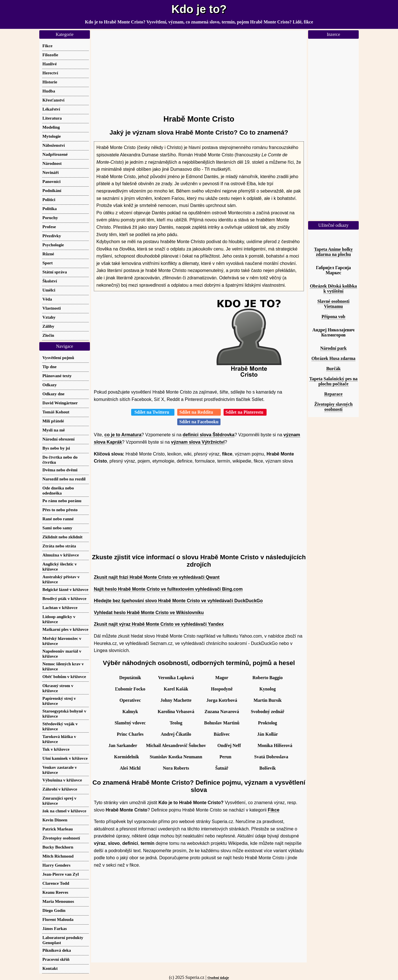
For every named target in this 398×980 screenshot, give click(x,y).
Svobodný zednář (268, 712)
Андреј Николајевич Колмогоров (333, 332)
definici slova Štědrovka (208, 435)
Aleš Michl (130, 768)
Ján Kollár (268, 734)
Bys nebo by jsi (56, 448)
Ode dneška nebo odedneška (58, 490)
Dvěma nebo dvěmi (60, 470)
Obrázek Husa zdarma (334, 358)
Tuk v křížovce (56, 749)
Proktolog (268, 723)
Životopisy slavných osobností (334, 407)
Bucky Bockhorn (58, 847)
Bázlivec (222, 734)
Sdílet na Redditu (199, 412)
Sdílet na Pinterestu (245, 412)
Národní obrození (59, 439)
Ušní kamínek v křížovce (65, 758)
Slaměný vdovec (130, 723)
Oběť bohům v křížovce (64, 676)
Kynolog (268, 689)
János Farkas (55, 928)
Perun (226, 757)
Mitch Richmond (58, 856)
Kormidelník (127, 757)
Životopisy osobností (61, 838)
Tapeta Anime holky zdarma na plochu (333, 252)
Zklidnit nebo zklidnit (62, 537)
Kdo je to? (199, 9)
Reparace (333, 394)
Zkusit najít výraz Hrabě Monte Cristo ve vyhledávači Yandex (159, 624)
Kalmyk (130, 712)
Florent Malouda (58, 919)
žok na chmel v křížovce (64, 811)
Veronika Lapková (176, 678)
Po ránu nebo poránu (62, 501)
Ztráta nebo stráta (59, 546)
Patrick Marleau (58, 829)
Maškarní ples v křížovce (65, 629)
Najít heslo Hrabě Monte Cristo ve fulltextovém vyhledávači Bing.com (168, 589)
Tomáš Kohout (56, 412)
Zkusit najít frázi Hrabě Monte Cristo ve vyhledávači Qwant (157, 577)
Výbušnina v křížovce (62, 780)
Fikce (273, 810)
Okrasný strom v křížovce (58, 688)
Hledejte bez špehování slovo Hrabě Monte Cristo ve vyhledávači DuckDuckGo (178, 601)
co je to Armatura (123, 435)
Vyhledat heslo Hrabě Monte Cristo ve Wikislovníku (149, 613)
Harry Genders (56, 865)
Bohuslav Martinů (222, 723)
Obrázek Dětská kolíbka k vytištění (333, 289)
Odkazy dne (53, 394)
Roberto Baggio (268, 678)
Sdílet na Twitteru (153, 412)
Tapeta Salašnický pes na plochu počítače (333, 381)
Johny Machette (176, 700)
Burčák (333, 369)
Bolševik (268, 768)
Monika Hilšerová (275, 745)
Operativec (130, 700)
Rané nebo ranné (58, 519)
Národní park (334, 348)
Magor (222, 678)
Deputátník (130, 678)
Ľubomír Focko (130, 689)
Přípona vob (333, 317)
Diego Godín (54, 910)
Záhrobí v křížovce (60, 789)
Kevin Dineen (55, 820)
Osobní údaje (218, 978)
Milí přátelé (53, 421)
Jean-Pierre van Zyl (61, 874)
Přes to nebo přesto (60, 510)
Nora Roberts (176, 768)
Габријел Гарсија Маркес (334, 270)
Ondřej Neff (229, 745)
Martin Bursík (268, 700)
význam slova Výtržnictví (198, 442)
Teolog (176, 723)
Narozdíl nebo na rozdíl (64, 479)
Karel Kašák (176, 689)
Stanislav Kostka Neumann (176, 757)
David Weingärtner (60, 403)
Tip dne (49, 367)
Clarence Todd (56, 883)
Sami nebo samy (57, 528)
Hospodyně (222, 689)
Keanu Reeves (55, 892)
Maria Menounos (58, 901)
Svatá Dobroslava (271, 757)
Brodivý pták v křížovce (64, 598)
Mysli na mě (54, 430)
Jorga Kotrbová (222, 700)
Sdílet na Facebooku (199, 422)
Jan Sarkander (123, 745)
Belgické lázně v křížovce (65, 589)
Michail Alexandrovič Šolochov (176, 745)
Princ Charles (130, 734)
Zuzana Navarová (222, 712)
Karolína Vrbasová (176, 712)
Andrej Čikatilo (176, 734)
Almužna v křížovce (61, 555)
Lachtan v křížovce (60, 607)
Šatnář (222, 768)
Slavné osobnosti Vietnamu (333, 304)
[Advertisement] (199, 70)
